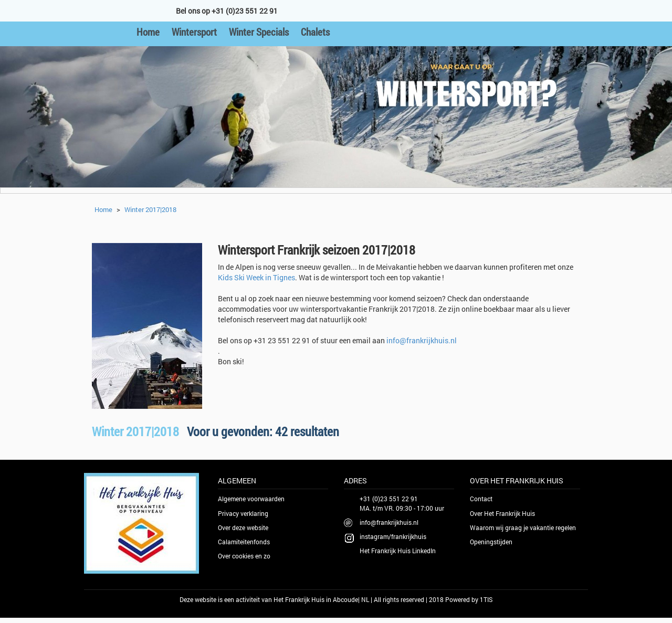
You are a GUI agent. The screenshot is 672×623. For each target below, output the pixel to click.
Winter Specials (259, 32)
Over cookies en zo (244, 556)
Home (148, 32)
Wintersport (194, 32)
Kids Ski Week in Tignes (256, 277)
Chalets (315, 32)
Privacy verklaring (243, 513)
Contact (481, 499)
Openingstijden (491, 542)
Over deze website (243, 527)
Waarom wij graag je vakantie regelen (523, 527)
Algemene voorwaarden (251, 499)
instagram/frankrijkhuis (393, 536)
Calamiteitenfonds (244, 542)
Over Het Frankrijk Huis (502, 513)
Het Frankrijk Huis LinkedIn (398, 551)
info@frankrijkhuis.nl (422, 340)
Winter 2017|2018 (150, 209)
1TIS (486, 599)
